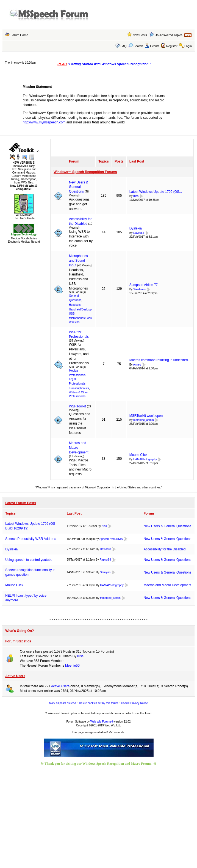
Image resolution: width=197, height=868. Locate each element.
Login (188, 46)
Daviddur (139, 233)
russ (136, 196)
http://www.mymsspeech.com (44, 122)
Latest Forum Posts (21, 503)
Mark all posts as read (63, 703)
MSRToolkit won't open (146, 416)
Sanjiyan (105, 572)
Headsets (75, 305)
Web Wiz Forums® (102, 722)
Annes (137, 365)
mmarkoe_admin (143, 420)
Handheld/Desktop (80, 309)
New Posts (140, 35)
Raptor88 (105, 560)
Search (136, 46)
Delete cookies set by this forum (99, 703)
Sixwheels (139, 289)
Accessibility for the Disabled (165, 549)
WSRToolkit (77, 406)
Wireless (74, 322)
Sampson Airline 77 (144, 285)
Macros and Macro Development (167, 585)
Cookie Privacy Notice (135, 703)
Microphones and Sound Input (78, 261)
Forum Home (19, 35)
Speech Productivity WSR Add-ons (31, 539)
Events (152, 46)
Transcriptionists (79, 388)
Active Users (15, 676)
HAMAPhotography (145, 459)
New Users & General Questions (79, 187)
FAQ (124, 46)
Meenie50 (72, 666)
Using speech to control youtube (29, 560)
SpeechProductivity (111, 539)
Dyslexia (136, 228)
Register (172, 46)
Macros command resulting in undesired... (160, 360)
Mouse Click (138, 455)
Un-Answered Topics (169, 35)
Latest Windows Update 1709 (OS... (156, 192)
